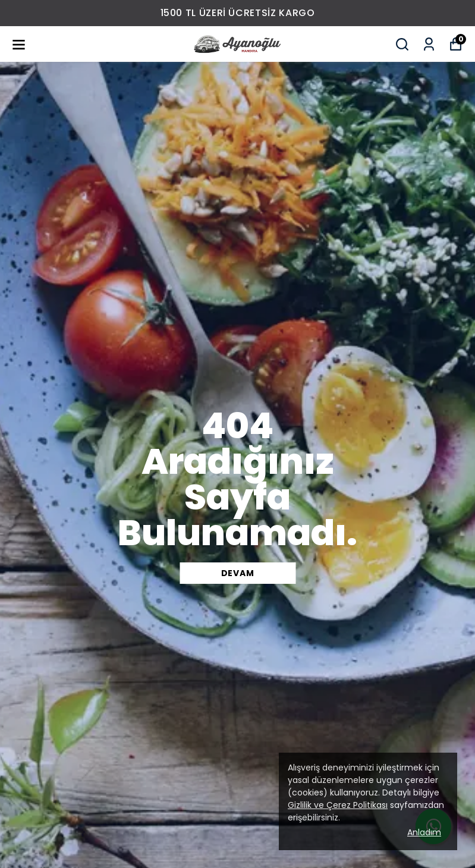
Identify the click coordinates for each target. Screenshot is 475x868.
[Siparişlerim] (429, 44)
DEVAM (238, 573)
